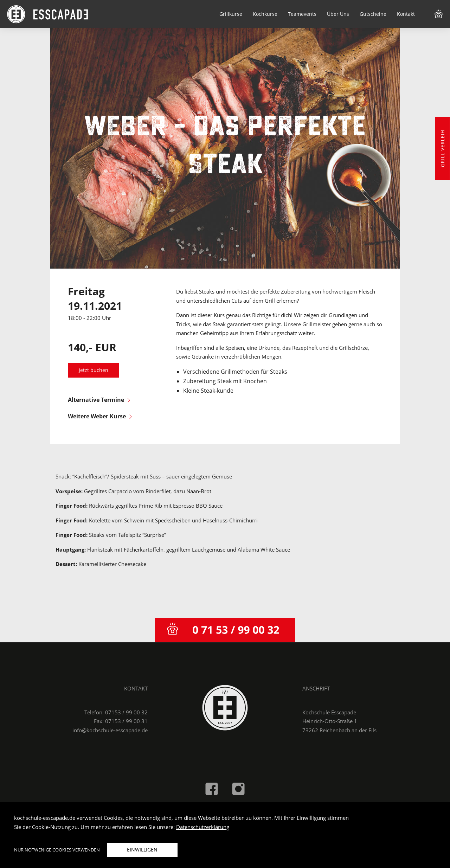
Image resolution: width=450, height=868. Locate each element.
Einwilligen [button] (142, 850)
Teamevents (302, 14)
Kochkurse (265, 14)
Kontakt (406, 14)
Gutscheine (373, 14)
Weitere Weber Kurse (100, 416)
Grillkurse (231, 14)
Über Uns (338, 14)
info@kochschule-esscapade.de (110, 730)
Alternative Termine (99, 400)
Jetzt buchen (94, 370)
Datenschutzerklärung (203, 827)
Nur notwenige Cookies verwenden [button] (57, 850)
